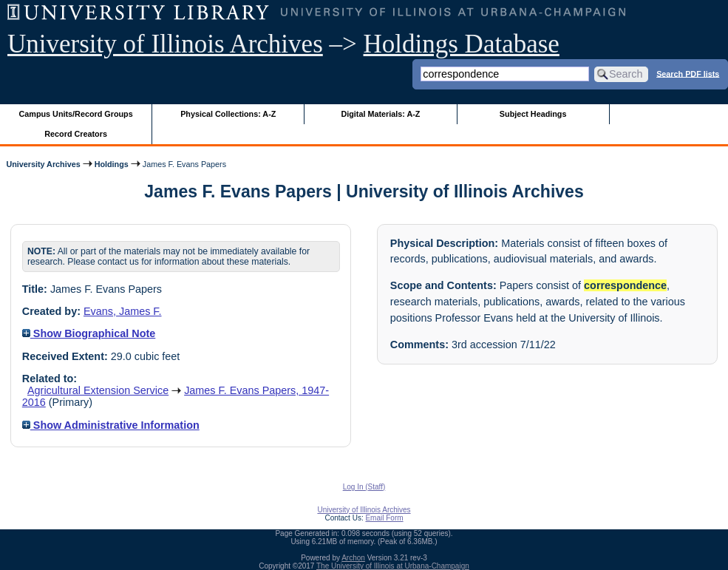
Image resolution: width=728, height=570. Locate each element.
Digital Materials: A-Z (380, 114)
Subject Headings (533, 114)
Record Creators (76, 134)
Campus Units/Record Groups (76, 114)
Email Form (384, 518)
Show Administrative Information (111, 425)
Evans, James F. (123, 311)
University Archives (43, 164)
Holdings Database (462, 44)
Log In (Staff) (364, 487)
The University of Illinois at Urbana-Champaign (393, 566)
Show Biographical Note (89, 333)
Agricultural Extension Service (98, 390)
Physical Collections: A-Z (228, 114)
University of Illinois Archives (165, 44)
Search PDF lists (688, 73)
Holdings (112, 164)
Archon (353, 558)
